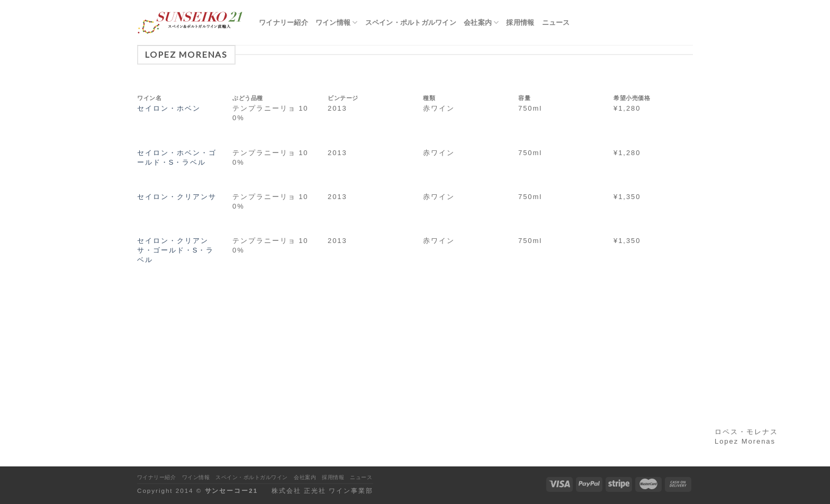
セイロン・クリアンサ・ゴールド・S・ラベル (175, 250)
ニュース (556, 22)
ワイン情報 (337, 22)
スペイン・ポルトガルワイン (411, 22)
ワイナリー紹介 (283, 22)
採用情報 (520, 22)
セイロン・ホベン (169, 108)
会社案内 (481, 22)
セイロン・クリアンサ (177, 197)
